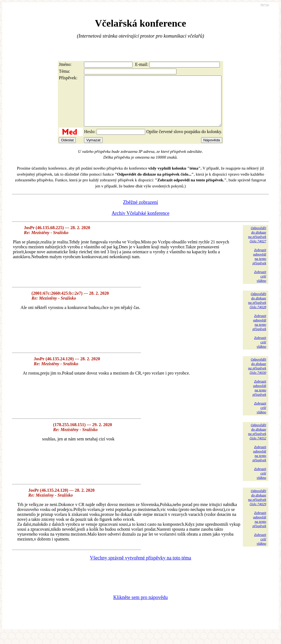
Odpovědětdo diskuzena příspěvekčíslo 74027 (257, 244)
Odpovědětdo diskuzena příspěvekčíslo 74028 (257, 310)
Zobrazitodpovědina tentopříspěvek (259, 266)
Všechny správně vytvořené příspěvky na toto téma (141, 568)
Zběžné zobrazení (140, 212)
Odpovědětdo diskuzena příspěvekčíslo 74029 (257, 507)
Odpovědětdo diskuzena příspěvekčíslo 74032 (257, 441)
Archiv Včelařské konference (141, 223)
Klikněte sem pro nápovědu (140, 607)
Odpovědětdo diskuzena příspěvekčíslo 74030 (257, 376)
